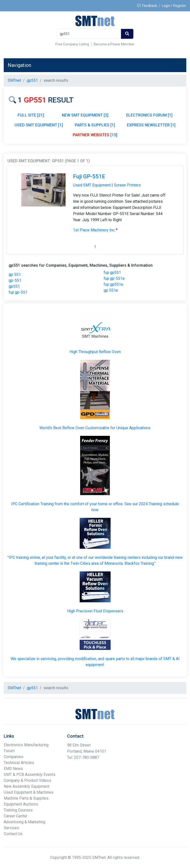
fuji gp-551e (114, 278)
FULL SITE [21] (31, 115)
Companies (13, 757)
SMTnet (14, 80)
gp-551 (15, 280)
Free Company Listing (72, 44)
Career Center (16, 816)
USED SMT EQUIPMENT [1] (39, 125)
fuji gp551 (112, 273)
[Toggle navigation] (175, 65)
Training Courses (18, 810)
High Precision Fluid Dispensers (95, 611)
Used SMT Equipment (92, 185)
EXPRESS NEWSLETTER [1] (151, 125)
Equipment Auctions (21, 804)
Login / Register (174, 6)
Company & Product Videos (27, 780)
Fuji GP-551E (89, 176)
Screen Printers (127, 185)
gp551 (14, 286)
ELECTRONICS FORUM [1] (149, 115)
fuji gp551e (113, 284)
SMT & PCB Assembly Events (30, 775)
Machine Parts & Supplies (26, 798)
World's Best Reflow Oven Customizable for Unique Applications (95, 428)
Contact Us (13, 834)
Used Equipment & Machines (29, 792)
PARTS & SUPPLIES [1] (95, 125)
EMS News (13, 769)
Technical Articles (19, 763)
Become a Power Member (114, 44)
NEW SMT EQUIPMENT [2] (85, 115)
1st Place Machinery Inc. (95, 230)
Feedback (147, 6)
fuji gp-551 (18, 292)
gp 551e (111, 290)
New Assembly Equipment (27, 786)
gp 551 (15, 274)
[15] (95, 135)
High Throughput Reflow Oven (95, 352)
